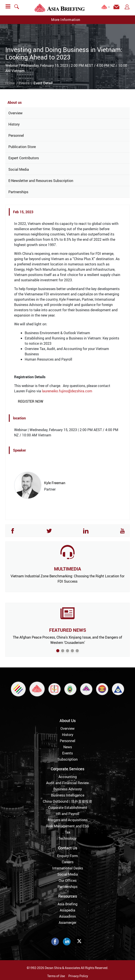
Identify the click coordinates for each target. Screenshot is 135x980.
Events (24, 83)
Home (10, 83)
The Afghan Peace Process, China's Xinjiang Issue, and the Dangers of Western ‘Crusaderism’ (67, 640)
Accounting (68, 777)
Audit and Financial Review (67, 783)
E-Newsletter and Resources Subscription (41, 181)
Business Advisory (68, 789)
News (68, 747)
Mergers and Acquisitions (68, 820)
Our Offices (68, 880)
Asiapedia (67, 910)
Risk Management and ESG (68, 826)
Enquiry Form (67, 856)
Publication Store (22, 147)
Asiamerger (67, 923)
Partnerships (18, 192)
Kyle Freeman (55, 483)
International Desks (68, 868)
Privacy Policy (78, 976)
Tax (68, 832)
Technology (67, 838)
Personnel (16, 135)
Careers (68, 862)
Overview (15, 113)
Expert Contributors (24, 158)
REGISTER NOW (31, 401)
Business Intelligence (68, 795)
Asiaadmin (67, 916)
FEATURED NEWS (68, 630)
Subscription (68, 759)
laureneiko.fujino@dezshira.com (67, 391)
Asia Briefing (67, 904)
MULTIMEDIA (67, 569)
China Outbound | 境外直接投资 (67, 801)
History (14, 124)
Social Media (19, 169)
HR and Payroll (67, 814)
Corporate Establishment (68, 808)
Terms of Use (56, 976)
